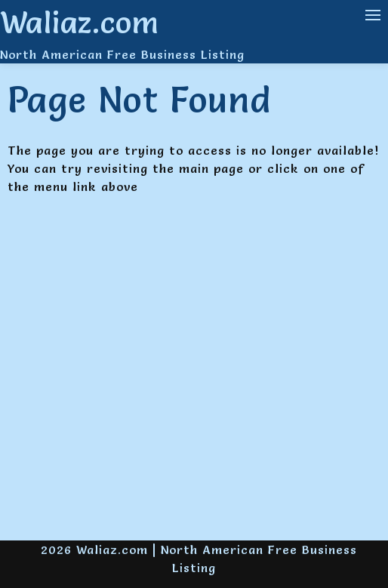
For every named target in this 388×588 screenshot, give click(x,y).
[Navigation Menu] (373, 15)
